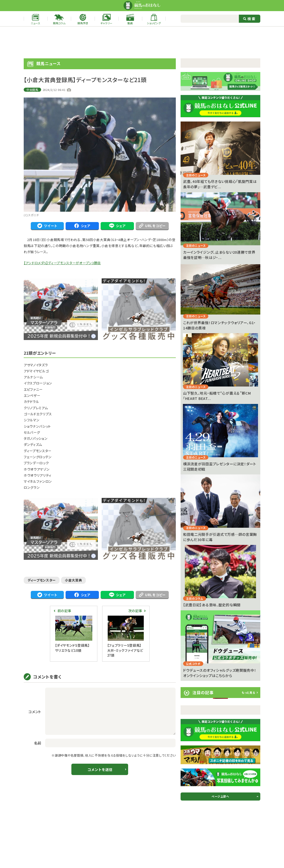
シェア (82, 226)
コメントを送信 (100, 769)
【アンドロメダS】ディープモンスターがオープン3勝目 (62, 263)
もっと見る (248, 692)
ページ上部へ (220, 796)
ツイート (47, 226)
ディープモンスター (42, 580)
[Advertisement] (142, 42)
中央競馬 (32, 90)
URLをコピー (152, 226)
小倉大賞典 (74, 580)
